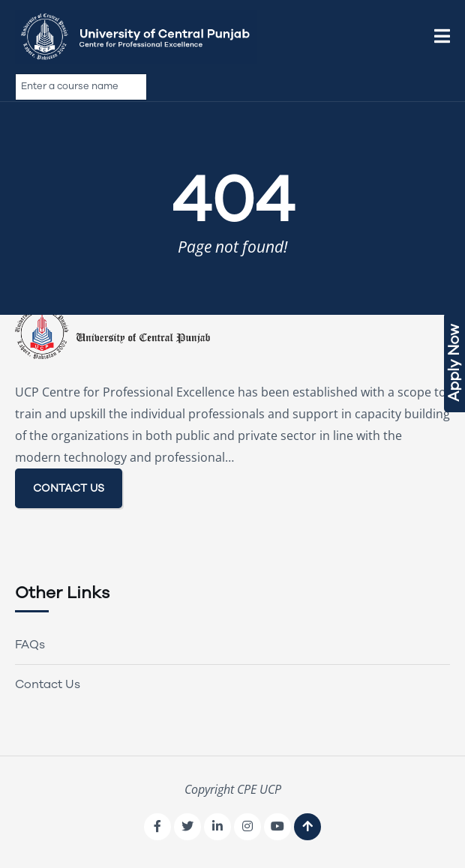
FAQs (30, 645)
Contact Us (48, 684)
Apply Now (454, 362)
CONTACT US (69, 488)
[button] (442, 37)
